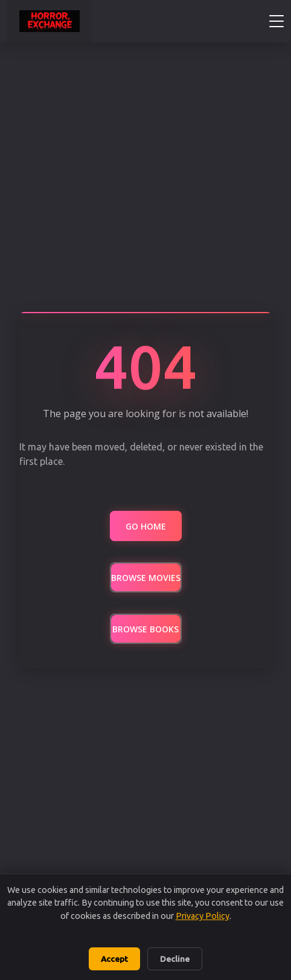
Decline (175, 959)
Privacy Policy (203, 916)
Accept (114, 959)
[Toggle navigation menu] (277, 21)
